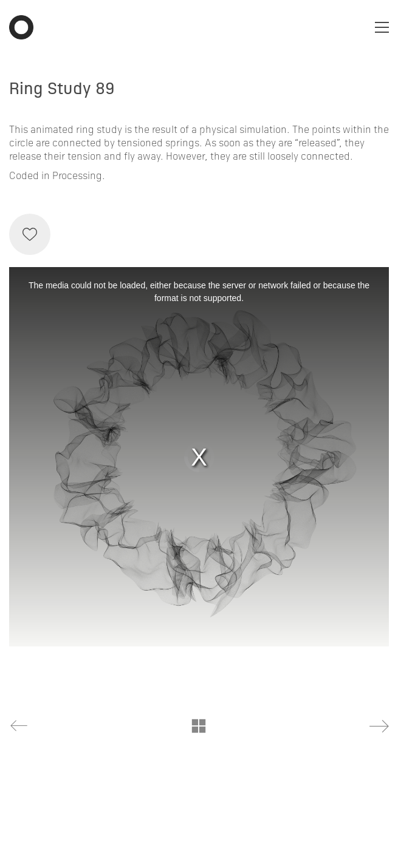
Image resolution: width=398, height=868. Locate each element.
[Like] (30, 234)
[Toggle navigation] (382, 27)
